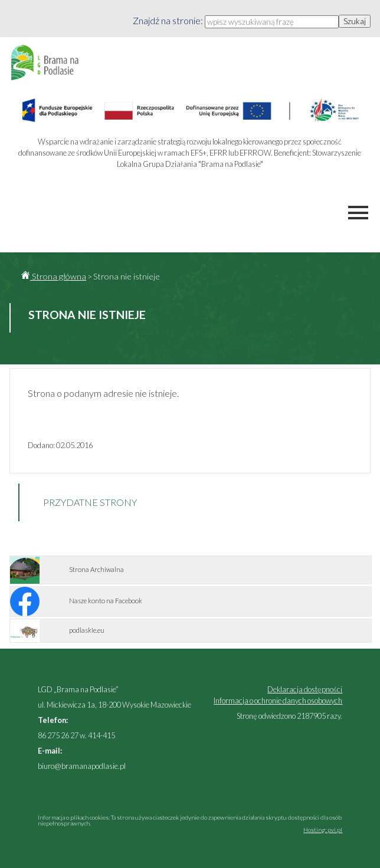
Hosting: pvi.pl (323, 830)
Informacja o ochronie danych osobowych (278, 701)
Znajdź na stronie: (169, 20)
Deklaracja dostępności (305, 689)
